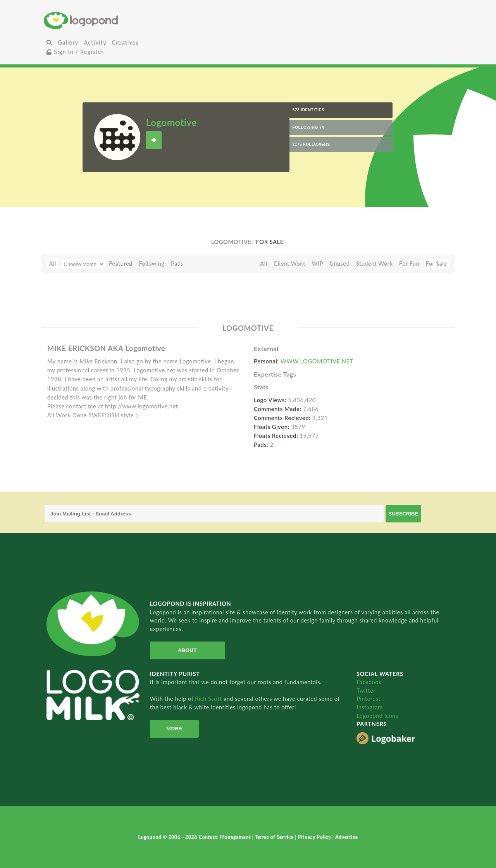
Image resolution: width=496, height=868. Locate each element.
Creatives (125, 42)
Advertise (347, 837)
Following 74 (308, 127)
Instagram (369, 707)
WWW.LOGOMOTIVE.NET (317, 361)
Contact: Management (226, 837)
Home (112, 20)
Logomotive (171, 122)
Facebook (369, 682)
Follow (154, 140)
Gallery (68, 42)
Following (152, 264)
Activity (95, 42)
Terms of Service (275, 837)
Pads (177, 264)
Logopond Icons (377, 716)
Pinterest (369, 699)
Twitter (366, 691)
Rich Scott (209, 699)
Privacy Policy (315, 837)
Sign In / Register (75, 52)
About (187, 650)
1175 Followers (311, 144)
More (175, 729)
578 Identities (308, 110)
